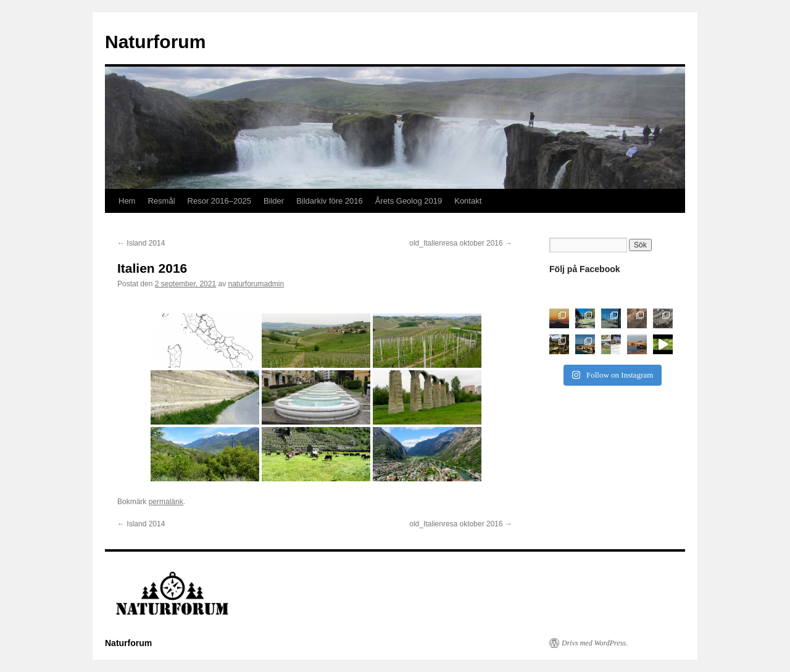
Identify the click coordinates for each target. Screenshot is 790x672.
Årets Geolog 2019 (409, 201)
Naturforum (155, 42)
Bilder (274, 201)
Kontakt (468, 201)
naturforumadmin (256, 284)
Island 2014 (141, 243)
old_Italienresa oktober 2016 (461, 243)
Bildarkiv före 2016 (330, 201)
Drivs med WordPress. (595, 643)
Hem (127, 201)
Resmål (161, 201)
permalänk (166, 502)
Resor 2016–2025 (219, 201)
